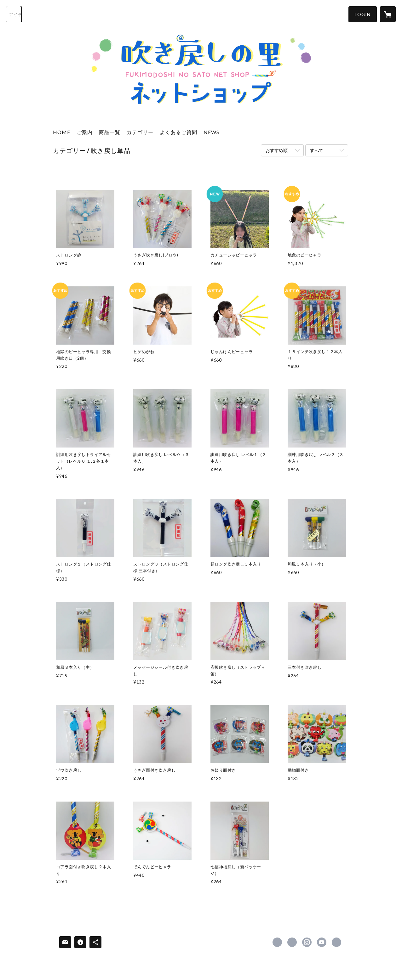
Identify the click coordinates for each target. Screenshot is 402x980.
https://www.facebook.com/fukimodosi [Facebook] (277, 942)
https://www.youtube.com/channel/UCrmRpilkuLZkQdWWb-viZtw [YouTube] (322, 942)
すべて (317, 150)
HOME (62, 132)
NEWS (211, 132)
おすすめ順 (277, 150)
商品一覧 (110, 132)
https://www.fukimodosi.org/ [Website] (336, 942)
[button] (363, 14)
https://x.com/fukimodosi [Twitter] (292, 942)
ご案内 (85, 132)
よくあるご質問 (178, 132)
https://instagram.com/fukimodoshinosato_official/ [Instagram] (307, 942)
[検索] (14, 14)
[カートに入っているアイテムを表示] (388, 14)
